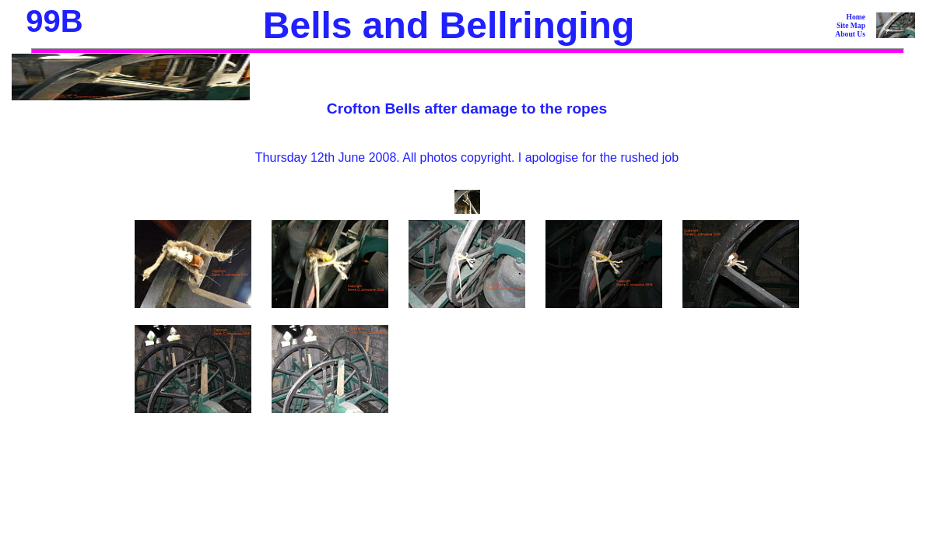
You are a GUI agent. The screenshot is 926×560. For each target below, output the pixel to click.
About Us (850, 34)
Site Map (851, 25)
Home (856, 17)
